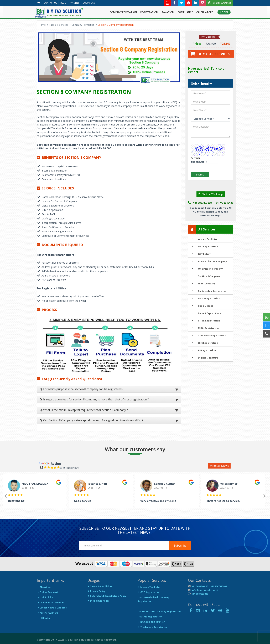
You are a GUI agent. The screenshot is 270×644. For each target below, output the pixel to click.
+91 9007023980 (219, 586)
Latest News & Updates (52, 608)
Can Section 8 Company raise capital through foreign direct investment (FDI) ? (91, 420)
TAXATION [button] (168, 12)
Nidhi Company (202, 284)
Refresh (195, 158)
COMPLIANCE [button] (185, 12)
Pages (52, 25)
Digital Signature (203, 358)
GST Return (200, 254)
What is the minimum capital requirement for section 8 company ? (84, 410)
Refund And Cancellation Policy (107, 596)
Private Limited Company (208, 261)
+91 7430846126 (200, 586)
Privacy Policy (96, 591)
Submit (200, 175)
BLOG (63, 3)
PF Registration (202, 350)
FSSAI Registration (204, 328)
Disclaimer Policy (98, 601)
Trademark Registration (207, 335)
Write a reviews (219, 466)
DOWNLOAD (89, 3)
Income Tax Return (204, 239)
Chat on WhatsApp (211, 194)
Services (64, 25)
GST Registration (203, 246)
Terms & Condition (100, 586)
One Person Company (206, 269)
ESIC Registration (203, 343)
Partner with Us (47, 613)
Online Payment (47, 592)
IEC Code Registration (151, 622)
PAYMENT (74, 3)
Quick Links (45, 597)
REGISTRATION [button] (149, 12)
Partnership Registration (208, 291)
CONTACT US (50, 3)
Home (42, 25)
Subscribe (180, 546)
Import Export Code (205, 313)
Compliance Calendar (50, 602)
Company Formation (83, 25)
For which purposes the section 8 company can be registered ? (82, 389)
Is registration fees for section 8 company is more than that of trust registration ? (94, 399)
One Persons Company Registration (160, 611)
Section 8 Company (204, 276)
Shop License (201, 306)
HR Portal (44, 618)
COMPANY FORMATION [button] (123, 12)
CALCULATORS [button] (205, 12)
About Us (44, 587)
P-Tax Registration (204, 321)
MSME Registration (204, 298)
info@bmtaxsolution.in (205, 590)
